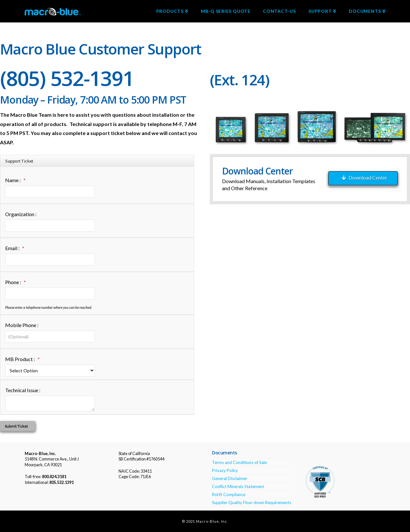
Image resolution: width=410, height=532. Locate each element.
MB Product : (22, 359)
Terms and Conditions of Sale (239, 462)
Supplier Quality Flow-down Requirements (252, 502)
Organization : (21, 214)
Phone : (16, 282)
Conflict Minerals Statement (238, 486)
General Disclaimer (230, 478)
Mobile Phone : (22, 325)
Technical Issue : (23, 390)
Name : (15, 180)
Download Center (364, 177)
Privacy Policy (225, 470)
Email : (15, 248)
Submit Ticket (16, 426)
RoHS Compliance (229, 494)
